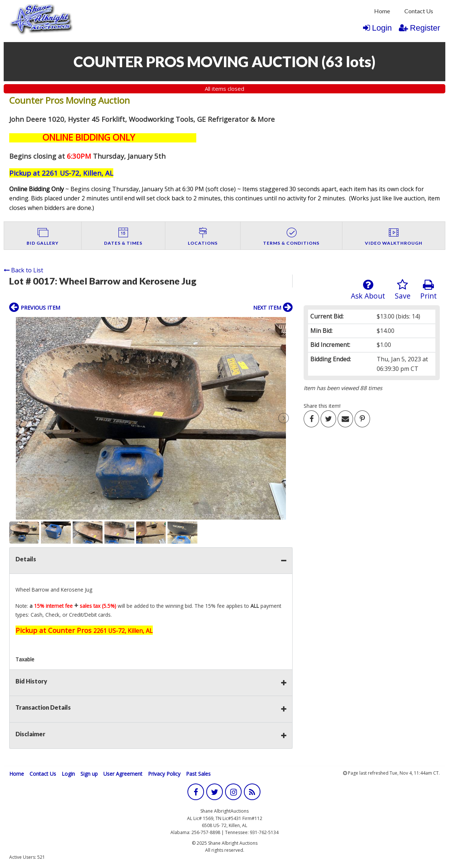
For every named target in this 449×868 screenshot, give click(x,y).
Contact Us (419, 11)
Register (419, 28)
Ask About (368, 290)
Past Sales (198, 774)
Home (382, 11)
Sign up (89, 774)
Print (429, 290)
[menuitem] (382, 11)
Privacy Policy (164, 774)
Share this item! (322, 406)
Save (403, 290)
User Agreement (123, 774)
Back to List (23, 270)
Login (377, 28)
